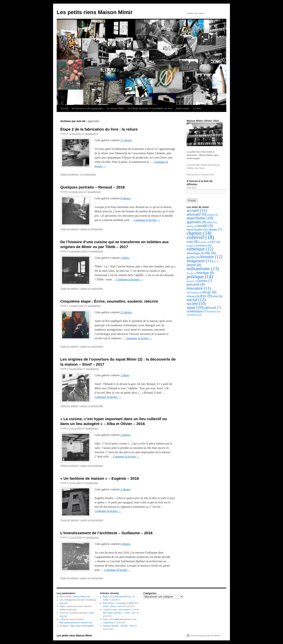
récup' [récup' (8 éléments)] (209, 292)
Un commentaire (88, 174)
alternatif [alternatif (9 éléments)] (196, 214)
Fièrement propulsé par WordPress (205, 636)
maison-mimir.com (82, 597)
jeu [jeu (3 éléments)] (216, 262)
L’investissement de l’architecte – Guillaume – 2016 (106, 533)
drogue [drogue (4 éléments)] (192, 246)
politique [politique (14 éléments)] (200, 277)
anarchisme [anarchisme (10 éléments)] (200, 218)
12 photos (126, 312)
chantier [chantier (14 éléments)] (199, 233)
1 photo (125, 258)
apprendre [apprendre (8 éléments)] (197, 222)
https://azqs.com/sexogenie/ (82, 626)
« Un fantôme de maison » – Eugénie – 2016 (100, 478)
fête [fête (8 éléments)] (210, 253)
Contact (197, 108)
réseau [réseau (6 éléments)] (193, 296)
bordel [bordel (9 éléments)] (205, 226)
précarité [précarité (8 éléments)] (196, 284)
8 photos (125, 198)
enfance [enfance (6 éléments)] (204, 245)
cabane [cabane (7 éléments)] (215, 229)
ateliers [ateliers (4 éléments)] (192, 226)
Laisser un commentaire (92, 229)
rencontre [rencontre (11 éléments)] (199, 288)
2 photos (125, 435)
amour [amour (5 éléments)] (212, 215)
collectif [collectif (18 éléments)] (200, 237)
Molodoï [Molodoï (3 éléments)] (191, 273)
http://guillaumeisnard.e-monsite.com (76, 623)
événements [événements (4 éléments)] (194, 315)
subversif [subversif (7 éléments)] (212, 308)
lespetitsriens (92, 134)
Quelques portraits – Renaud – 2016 (92, 187)
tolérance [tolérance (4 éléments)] (214, 312)
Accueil (64, 108)
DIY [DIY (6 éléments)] (215, 242)
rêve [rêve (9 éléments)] (206, 296)
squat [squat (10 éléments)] (195, 307)
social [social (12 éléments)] (196, 300)
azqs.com (64, 603)
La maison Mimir (115, 108)
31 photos (126, 140)
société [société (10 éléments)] (196, 304)
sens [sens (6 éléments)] (217, 296)
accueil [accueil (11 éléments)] (197, 210)
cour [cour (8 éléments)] (192, 242)
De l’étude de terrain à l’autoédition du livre (150, 108)
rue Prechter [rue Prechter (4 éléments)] (194, 293)
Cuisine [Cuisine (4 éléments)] (204, 242)
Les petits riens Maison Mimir (95, 12)
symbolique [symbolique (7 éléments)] (197, 311)
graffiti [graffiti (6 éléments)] (193, 257)
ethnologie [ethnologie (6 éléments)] (196, 253)
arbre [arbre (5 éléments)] (212, 222)
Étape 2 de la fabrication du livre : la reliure (99, 129)
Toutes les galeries (69, 174)
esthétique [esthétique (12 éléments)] (200, 249)
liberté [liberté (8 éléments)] (194, 265)
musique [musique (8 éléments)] (205, 273)
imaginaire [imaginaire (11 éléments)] (200, 261)
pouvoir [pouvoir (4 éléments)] (192, 281)
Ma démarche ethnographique (87, 108)
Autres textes (182, 108)
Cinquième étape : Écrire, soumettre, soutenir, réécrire (109, 301)
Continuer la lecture (147, 220)
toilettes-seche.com (68, 610)
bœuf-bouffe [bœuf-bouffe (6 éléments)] (197, 229)
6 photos (125, 544)
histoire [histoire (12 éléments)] (211, 257)
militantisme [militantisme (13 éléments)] (203, 269)
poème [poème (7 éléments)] (205, 281)
